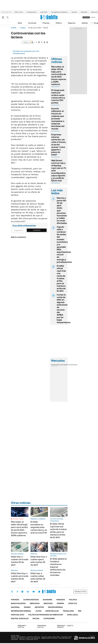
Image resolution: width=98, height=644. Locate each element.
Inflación (74, 12)
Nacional (15, 607)
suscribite (86, 17)
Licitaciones (49, 619)
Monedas (54, 365)
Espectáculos (52, 611)
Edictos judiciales (20, 619)
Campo (23, 28)
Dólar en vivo (19, 12)
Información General (21, 611)
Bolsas (60, 365)
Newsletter (93, 23)
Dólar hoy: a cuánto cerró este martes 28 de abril (20, 561)
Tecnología (68, 611)
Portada (15, 600)
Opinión (85, 23)
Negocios (72, 23)
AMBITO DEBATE (65, 626)
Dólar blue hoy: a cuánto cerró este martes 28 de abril (20, 577)
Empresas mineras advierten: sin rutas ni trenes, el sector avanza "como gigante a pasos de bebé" (59, 145)
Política (59, 23)
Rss (80, 611)
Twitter (12, 592)
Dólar (20, 23)
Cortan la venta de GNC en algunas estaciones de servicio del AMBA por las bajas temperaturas (64, 309)
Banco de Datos (18, 603)
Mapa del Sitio (18, 615)
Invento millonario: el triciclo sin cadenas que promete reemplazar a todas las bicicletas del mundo (58, 119)
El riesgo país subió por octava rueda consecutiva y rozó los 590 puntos (58, 96)
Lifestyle (73, 603)
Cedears (74, 365)
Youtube (34, 592)
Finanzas (46, 23)
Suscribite (37, 230)
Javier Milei (44, 12)
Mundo (27, 607)
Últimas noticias (31, 600)
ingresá (93, 17)
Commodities (67, 365)
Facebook (17, 592)
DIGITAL (22, 626)
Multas (36, 619)
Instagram (22, 592)
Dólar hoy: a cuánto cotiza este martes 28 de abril (38, 577)
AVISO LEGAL (73, 615)
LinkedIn (28, 592)
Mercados (84, 12)
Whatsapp (39, 592)
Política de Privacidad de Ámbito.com (46, 615)
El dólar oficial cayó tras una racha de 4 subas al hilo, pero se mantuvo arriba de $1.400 (61, 278)
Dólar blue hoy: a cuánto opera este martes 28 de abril (39, 561)
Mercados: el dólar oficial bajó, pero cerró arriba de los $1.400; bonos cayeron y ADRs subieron (59, 75)
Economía (32, 23)
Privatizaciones (31, 12)
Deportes (39, 607)
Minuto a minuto (18, 519)
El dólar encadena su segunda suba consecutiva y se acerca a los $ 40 (39, 527)
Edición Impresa (55, 607)
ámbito (14, 28)
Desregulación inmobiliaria (59, 12)
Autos (38, 611)
